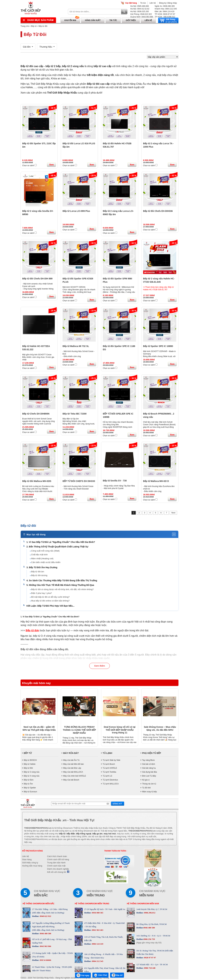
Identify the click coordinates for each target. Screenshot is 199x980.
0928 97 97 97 (150, 958)
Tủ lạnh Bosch (109, 765)
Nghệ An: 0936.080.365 (165, 6)
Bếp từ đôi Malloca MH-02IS (37, 481)
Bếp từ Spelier (30, 788)
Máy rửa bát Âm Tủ (71, 761)
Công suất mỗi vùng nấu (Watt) (46, 551)
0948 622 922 (45, 917)
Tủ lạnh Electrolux (110, 780)
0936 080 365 (97, 913)
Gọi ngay (83, 975)
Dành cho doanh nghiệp (58, 870)
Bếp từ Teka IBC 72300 (75, 414)
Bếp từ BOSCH (30, 761)
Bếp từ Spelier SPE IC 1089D (158, 346)
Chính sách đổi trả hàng (58, 860)
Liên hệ (153, 3)
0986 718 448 (149, 969)
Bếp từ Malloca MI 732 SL (76, 346)
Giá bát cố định (149, 765)
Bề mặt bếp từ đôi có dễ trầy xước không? (51, 597)
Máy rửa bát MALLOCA (73, 773)
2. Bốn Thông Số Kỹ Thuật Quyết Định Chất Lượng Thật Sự (58, 547)
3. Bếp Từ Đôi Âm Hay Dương (42, 568)
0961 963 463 (97, 931)
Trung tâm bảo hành (56, 863)
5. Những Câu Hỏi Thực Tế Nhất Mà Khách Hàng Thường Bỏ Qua (61, 586)
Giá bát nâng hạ (149, 769)
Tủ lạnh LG (107, 777)
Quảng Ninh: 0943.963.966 (142, 17)
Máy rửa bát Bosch (71, 780)
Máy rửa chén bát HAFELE (75, 777)
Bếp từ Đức (29, 780)
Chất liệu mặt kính (40, 555)
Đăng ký (163, 3)
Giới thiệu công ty (30, 863)
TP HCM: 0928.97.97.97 (165, 14)
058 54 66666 (45, 961)
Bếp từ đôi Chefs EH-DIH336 (158, 211)
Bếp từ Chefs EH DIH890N (36, 414)
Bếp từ (34, 26)
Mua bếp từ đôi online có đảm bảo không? (51, 601)
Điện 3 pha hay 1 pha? (42, 593)
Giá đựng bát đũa (149, 773)
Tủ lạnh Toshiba (109, 773)
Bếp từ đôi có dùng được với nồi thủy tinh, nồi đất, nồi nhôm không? (63, 590)
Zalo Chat (100, 975)
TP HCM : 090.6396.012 (165, 17)
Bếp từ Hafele (30, 765)
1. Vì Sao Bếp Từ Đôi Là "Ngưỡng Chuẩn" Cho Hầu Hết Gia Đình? (61, 542)
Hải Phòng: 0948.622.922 (141, 14)
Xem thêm (99, 666)
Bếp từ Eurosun (30, 792)
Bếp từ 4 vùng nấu (32, 777)
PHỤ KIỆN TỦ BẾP (152, 754)
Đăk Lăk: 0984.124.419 (164, 11)
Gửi (118, 804)
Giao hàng (27, 860)
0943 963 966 (45, 947)
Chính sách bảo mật (56, 867)
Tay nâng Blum (148, 761)
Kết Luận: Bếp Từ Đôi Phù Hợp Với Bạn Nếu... (51, 606)
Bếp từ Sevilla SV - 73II (115, 481)
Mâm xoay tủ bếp (149, 792)
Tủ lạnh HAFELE (110, 769)
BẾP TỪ (28, 754)
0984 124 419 (97, 945)
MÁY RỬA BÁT (71, 754)
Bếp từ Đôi (28, 769)
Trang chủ (25, 26)
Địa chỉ (117, 975)
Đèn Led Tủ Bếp (149, 777)
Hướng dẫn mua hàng (32, 867)
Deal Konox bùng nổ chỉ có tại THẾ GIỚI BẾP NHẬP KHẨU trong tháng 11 (120, 730)
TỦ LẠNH (107, 754)
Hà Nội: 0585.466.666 (140, 6)
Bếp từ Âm (28, 784)
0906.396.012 (149, 913)
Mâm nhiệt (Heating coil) (43, 559)
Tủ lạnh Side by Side (111, 761)
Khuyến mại (70, 20)
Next (173, 513)
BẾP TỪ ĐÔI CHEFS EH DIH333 (79, 481)
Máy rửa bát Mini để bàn (73, 765)
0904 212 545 (97, 962)
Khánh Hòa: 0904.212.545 (166, 9)
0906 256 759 (149, 940)
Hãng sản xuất (93, 20)
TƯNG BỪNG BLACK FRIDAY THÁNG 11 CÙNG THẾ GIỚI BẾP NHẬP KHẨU (79, 731)
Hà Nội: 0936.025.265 (140, 11)
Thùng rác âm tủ (149, 784)
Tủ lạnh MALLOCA (111, 784)
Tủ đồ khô (146, 788)
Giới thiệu (131, 20)
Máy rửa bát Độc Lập (72, 769)
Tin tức (143, 3)
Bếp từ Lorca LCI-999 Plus (76, 211)
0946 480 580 (45, 934)
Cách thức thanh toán (57, 857)
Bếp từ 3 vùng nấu (32, 773)
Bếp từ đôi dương (40, 576)
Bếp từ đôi (43, 26)
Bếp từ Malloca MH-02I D (156, 481)
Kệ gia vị (146, 780)
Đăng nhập (172, 3)
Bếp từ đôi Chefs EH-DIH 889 (37, 279)
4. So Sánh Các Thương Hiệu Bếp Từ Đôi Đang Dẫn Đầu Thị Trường (62, 581)
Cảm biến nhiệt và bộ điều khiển (46, 563)
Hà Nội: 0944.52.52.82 (140, 9)
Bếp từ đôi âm (38, 572)
